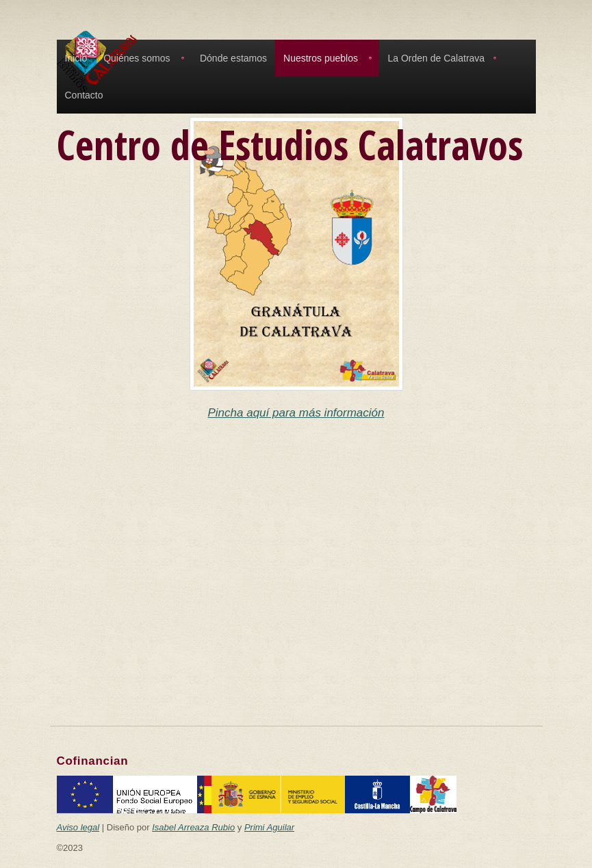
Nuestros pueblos (321, 58)
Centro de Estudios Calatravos (290, 144)
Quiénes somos (137, 58)
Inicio (76, 58)
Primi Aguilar (269, 827)
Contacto (84, 95)
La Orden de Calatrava (436, 58)
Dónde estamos (233, 58)
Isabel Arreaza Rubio (193, 827)
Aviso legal (78, 827)
